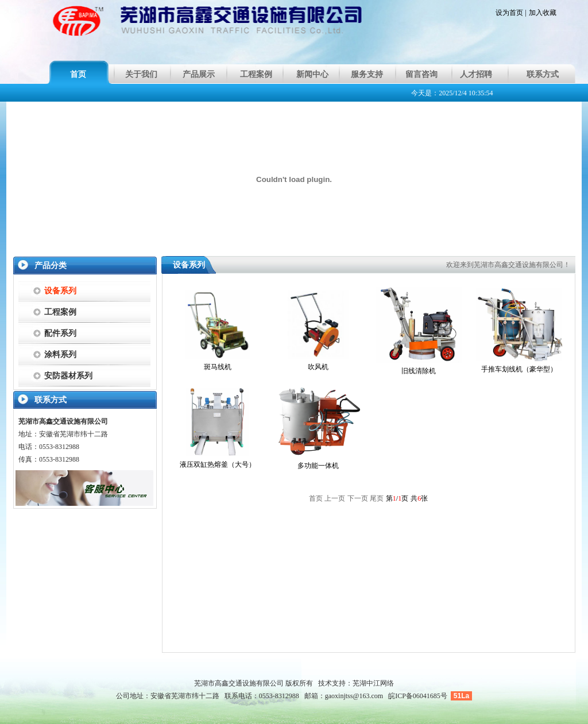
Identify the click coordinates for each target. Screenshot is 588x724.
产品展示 (199, 74)
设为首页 (509, 13)
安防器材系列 (68, 376)
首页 (78, 74)
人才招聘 (476, 74)
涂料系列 (60, 355)
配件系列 (60, 333)
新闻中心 (312, 74)
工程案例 (256, 74)
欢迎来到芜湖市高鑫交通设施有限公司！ (508, 265)
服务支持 (367, 74)
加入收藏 (543, 13)
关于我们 (141, 74)
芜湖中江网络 (373, 683)
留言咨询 (421, 74)
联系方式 (543, 74)
